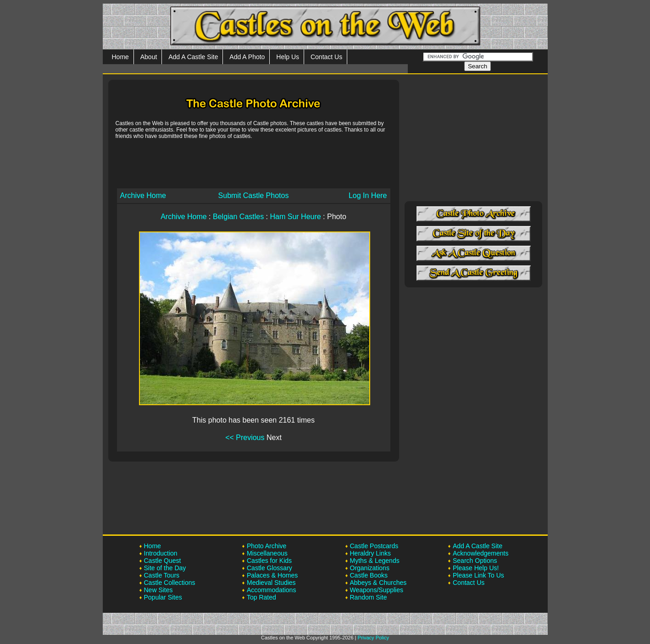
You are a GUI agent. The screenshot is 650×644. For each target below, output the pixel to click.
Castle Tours (162, 575)
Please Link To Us (478, 575)
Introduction (161, 553)
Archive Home (143, 195)
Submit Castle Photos (254, 195)
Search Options (475, 561)
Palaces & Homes (272, 575)
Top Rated (261, 597)
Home (120, 57)
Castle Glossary (269, 568)
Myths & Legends (375, 561)
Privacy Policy (373, 638)
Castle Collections (170, 583)
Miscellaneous (267, 553)
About (149, 57)
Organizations (370, 568)
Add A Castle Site (193, 57)
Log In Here (368, 195)
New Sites (158, 590)
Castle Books (369, 575)
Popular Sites (163, 597)
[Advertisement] (254, 163)
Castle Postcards (374, 546)
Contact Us (326, 57)
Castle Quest (163, 561)
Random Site (369, 597)
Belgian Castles (238, 217)
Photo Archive (267, 546)
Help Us (288, 57)
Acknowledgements (481, 553)
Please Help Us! (476, 568)
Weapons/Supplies (377, 590)
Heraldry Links (370, 553)
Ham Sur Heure (296, 217)
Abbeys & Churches (378, 583)
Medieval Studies (271, 583)
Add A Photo (247, 57)
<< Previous (245, 438)
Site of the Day (165, 568)
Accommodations (271, 590)
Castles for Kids (269, 561)
